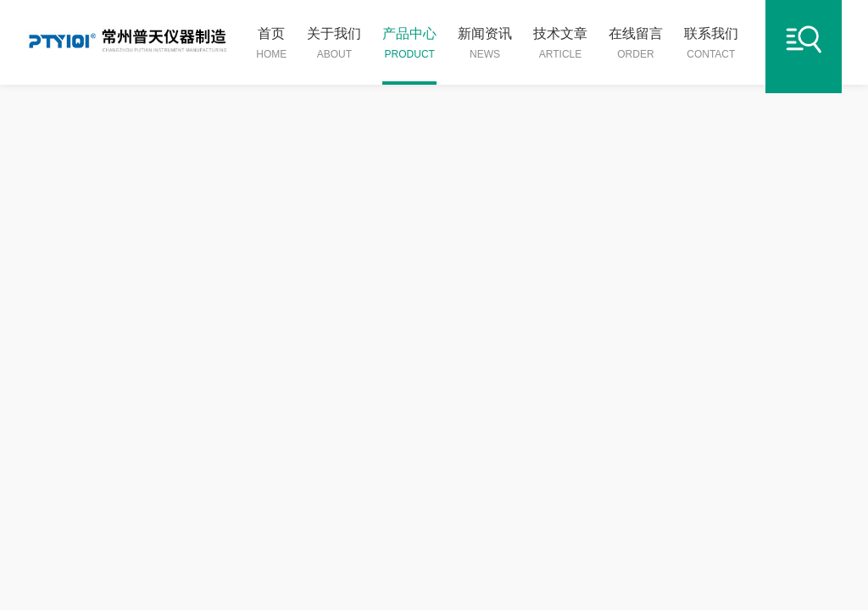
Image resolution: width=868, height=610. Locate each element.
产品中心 (409, 44)
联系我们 (711, 44)
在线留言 (636, 44)
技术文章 (560, 44)
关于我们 (334, 44)
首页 (271, 44)
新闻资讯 (485, 44)
